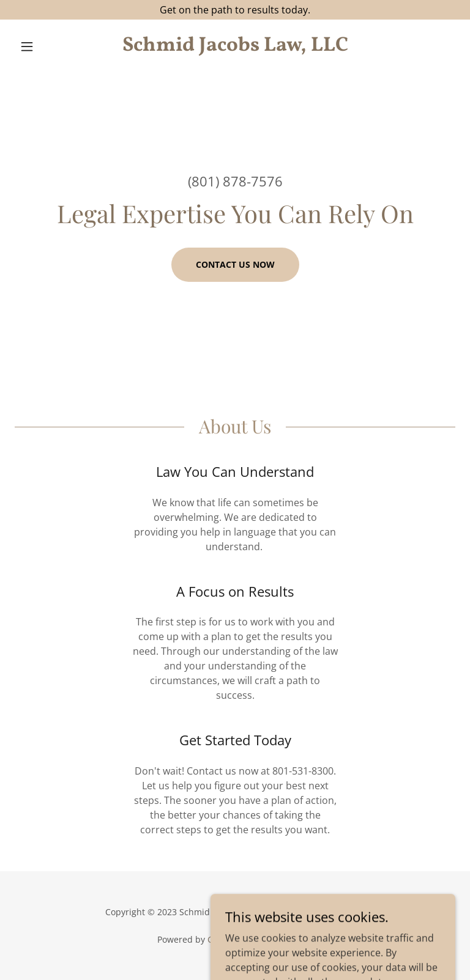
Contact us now (235, 264)
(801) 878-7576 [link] (235, 181)
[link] (235, 47)
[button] (48, 46)
